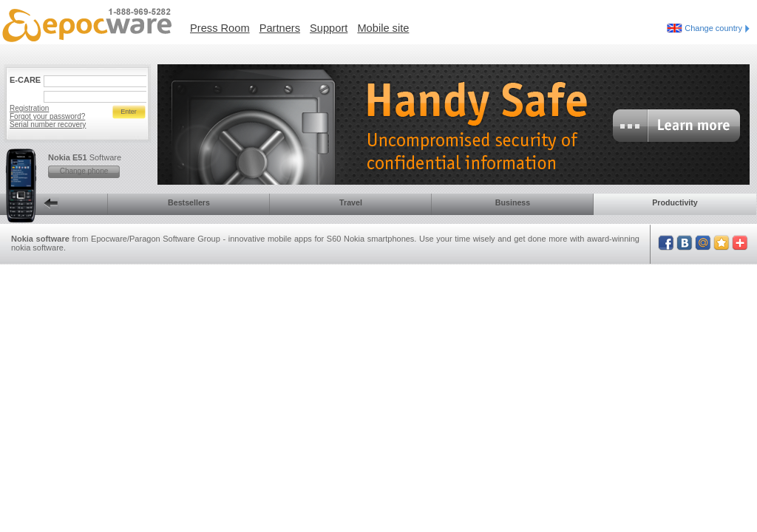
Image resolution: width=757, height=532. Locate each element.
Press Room (220, 28)
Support (329, 28)
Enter (129, 112)
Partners (280, 28)
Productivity (675, 202)
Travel (351, 202)
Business (513, 202)
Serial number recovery (48, 125)
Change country (717, 28)
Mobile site (383, 28)
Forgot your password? (47, 116)
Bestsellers (189, 202)
